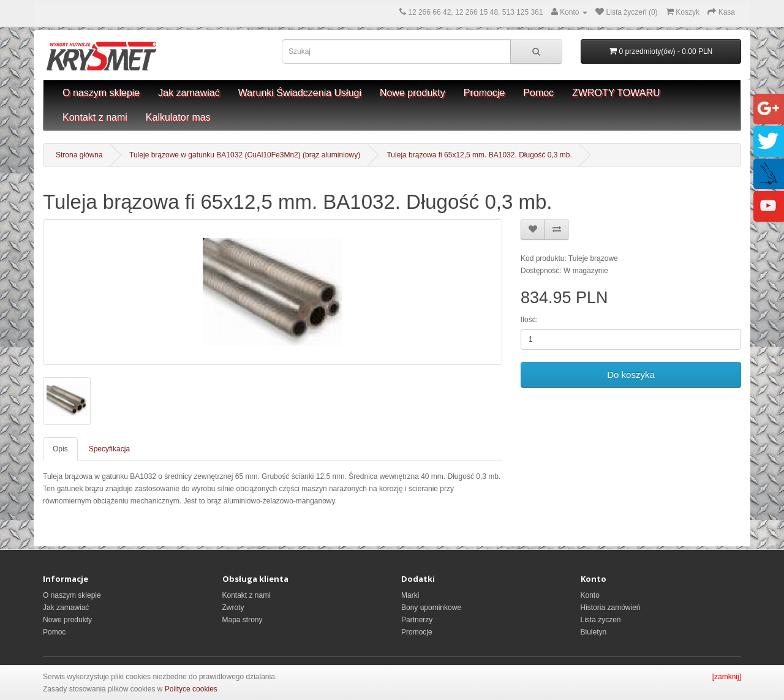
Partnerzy (417, 620)
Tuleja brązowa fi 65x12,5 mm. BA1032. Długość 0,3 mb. (479, 155)
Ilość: (529, 320)
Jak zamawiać (189, 93)
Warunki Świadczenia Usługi (300, 93)
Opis (60, 449)
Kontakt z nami (95, 117)
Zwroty (233, 608)
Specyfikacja (109, 449)
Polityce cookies (191, 689)
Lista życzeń (601, 620)
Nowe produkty (413, 93)
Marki (410, 595)
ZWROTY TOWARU (616, 93)
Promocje (484, 93)
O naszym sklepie (101, 93)
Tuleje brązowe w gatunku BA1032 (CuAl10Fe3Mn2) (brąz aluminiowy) (245, 155)
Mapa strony (243, 620)
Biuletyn (594, 632)
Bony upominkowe (431, 608)
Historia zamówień (611, 608)
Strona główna (79, 155)
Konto (590, 595)
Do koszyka (631, 374)
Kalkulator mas (178, 117)
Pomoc (538, 93)
